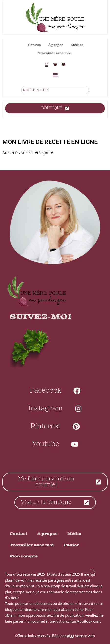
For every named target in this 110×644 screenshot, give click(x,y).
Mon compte (24, 556)
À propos (56, 45)
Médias (77, 45)
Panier (71, 545)
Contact (35, 45)
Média (74, 534)
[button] (55, 75)
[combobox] (55, 90)
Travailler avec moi (55, 53)
